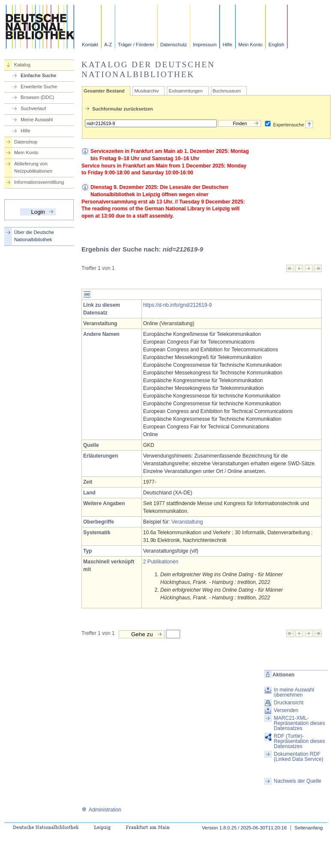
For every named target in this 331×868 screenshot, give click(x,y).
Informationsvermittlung (39, 182)
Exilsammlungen (185, 91)
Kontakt (90, 45)
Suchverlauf (33, 108)
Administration (101, 810)
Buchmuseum (227, 91)
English (276, 45)
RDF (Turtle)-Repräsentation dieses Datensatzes (299, 741)
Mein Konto (251, 45)
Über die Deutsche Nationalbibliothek (34, 236)
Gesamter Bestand (104, 91)
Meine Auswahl (37, 120)
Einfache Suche (38, 75)
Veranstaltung (187, 522)
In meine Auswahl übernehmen (294, 692)
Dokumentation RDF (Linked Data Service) (299, 757)
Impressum (205, 45)
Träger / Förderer (136, 45)
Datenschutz (174, 45)
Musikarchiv (146, 91)
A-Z (108, 45)
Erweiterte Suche (39, 87)
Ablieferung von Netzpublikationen (33, 167)
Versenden (286, 710)
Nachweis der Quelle (298, 781)
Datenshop (26, 142)
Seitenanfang (309, 828)
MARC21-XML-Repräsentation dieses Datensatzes (299, 723)
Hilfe (227, 45)
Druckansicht (289, 703)
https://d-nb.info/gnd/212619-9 (178, 305)
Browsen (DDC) (37, 97)
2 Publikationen (161, 562)
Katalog (22, 65)
